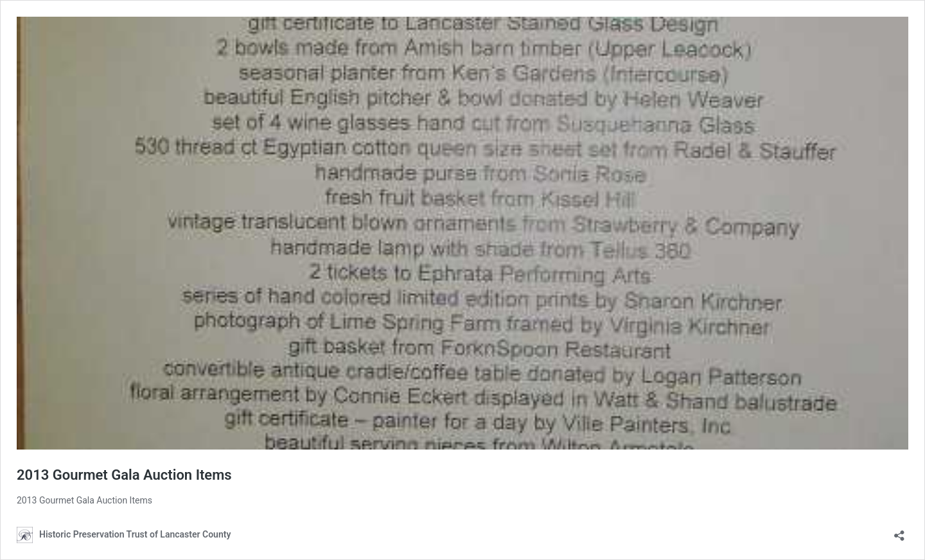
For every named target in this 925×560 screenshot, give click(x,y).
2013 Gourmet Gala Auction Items (124, 475)
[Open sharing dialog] (899, 531)
